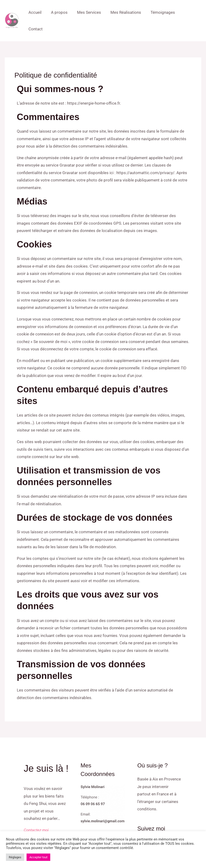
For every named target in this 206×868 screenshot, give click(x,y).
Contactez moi (36, 813)
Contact (190, 12)
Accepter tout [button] (38, 857)
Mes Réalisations (127, 12)
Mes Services (92, 12)
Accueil (41, 12)
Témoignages (163, 12)
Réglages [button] (15, 857)
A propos (64, 12)
